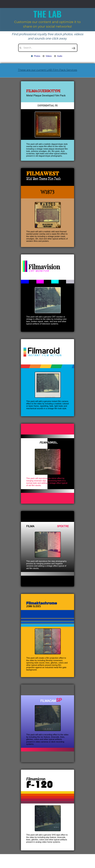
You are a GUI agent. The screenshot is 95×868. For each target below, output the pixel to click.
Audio (60, 56)
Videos (49, 56)
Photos (37, 56)
